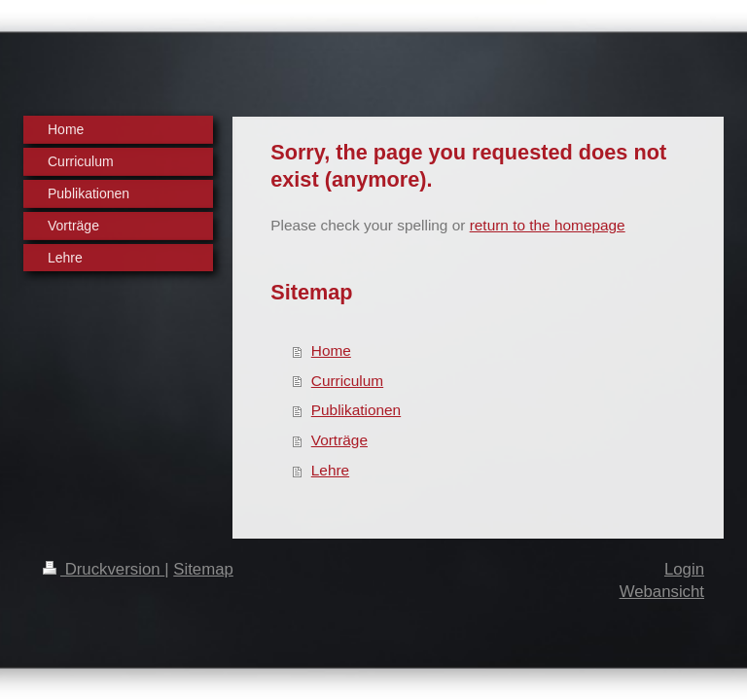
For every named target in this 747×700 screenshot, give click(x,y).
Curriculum (347, 381)
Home (331, 350)
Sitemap (203, 569)
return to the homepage (548, 225)
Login (684, 569)
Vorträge (339, 440)
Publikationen (356, 410)
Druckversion (104, 569)
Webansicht (662, 592)
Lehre (330, 470)
